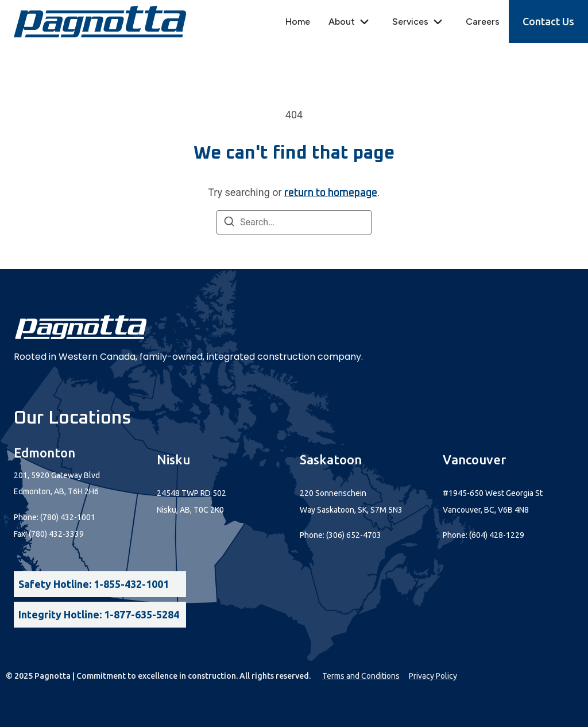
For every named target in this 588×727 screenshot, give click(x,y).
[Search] (229, 223)
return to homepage (331, 193)
